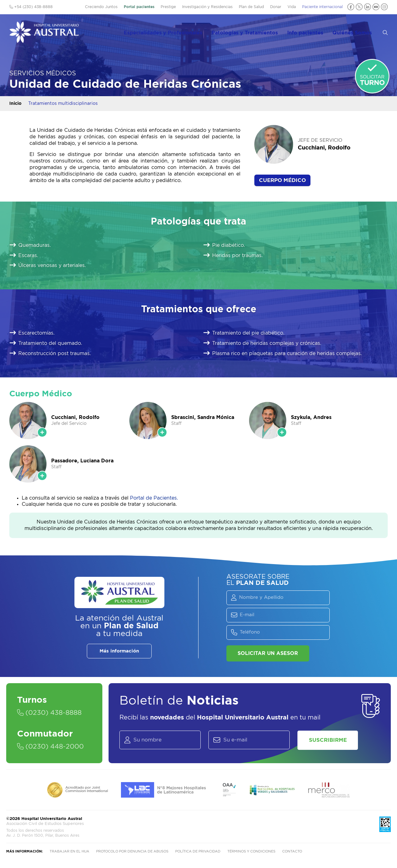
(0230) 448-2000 (52, 747)
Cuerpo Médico (282, 180)
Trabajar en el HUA (69, 853)
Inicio (15, 104)
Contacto (292, 853)
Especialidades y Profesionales (172, 31)
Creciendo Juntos (101, 7)
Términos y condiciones (251, 853)
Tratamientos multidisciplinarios (63, 104)
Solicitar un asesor (268, 653)
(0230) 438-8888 (51, 713)
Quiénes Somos (357, 31)
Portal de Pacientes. (154, 498)
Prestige (168, 7)
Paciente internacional (322, 7)
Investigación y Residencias (207, 7)
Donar (276, 7)
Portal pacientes (139, 7)
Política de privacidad (198, 853)
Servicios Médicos (43, 73)
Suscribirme (330, 741)
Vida (292, 7)
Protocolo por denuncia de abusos (132, 853)
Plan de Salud (251, 7)
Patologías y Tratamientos (252, 31)
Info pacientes (312, 31)
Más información (119, 651)
